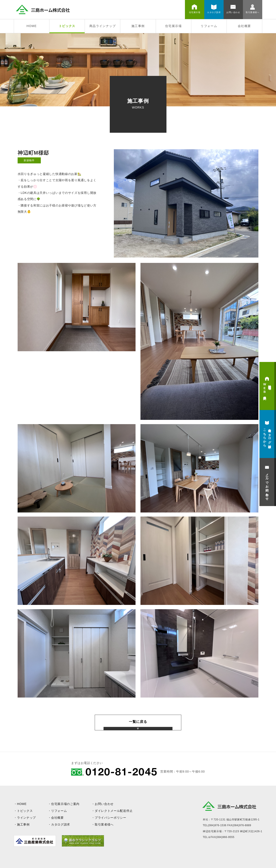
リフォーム (209, 26)
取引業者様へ (104, 824)
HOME (32, 26)
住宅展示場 (173, 26)
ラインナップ (26, 818)
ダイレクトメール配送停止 (114, 811)
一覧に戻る (138, 722)
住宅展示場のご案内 (65, 804)
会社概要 (244, 26)
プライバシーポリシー (111, 818)
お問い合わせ (104, 804)
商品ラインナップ (103, 26)
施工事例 (138, 26)
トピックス (67, 26)
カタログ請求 (61, 824)
